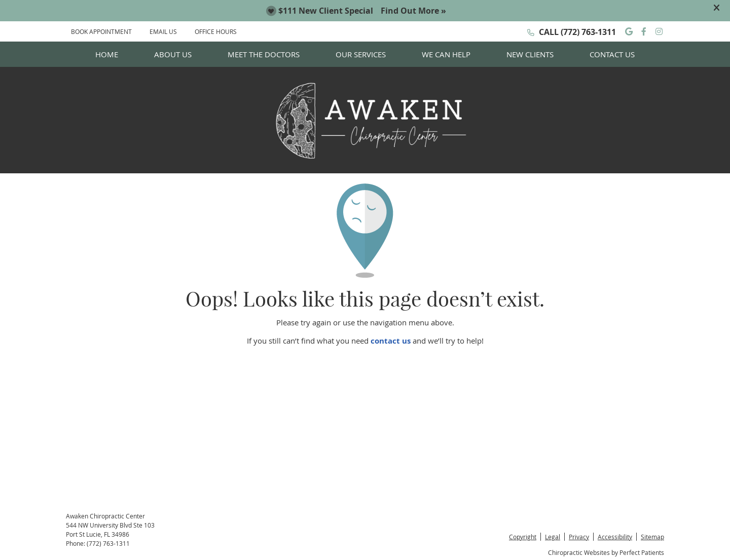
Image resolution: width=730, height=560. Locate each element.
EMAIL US (163, 31)
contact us (391, 341)
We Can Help (446, 54)
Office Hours (216, 31)
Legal (553, 537)
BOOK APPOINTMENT (101, 31)
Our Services (361, 54)
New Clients (530, 54)
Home (107, 54)
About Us (173, 54)
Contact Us (612, 54)
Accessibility (615, 537)
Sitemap (652, 537)
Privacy (579, 537)
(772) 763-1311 (588, 32)
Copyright (523, 537)
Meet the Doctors (264, 54)
